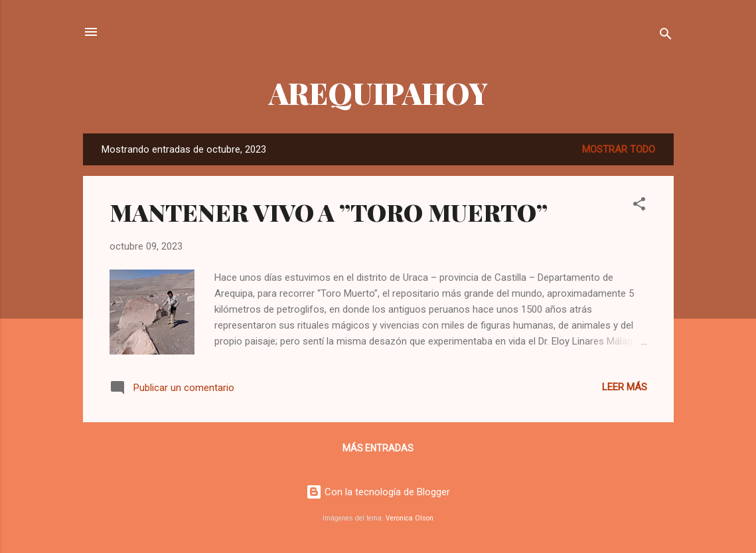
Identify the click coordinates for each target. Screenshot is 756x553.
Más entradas (378, 448)
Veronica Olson (410, 518)
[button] (639, 206)
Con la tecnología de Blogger (378, 492)
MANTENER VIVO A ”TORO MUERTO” (329, 212)
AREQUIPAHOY (378, 93)
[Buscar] (666, 36)
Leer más (625, 387)
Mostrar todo (619, 149)
